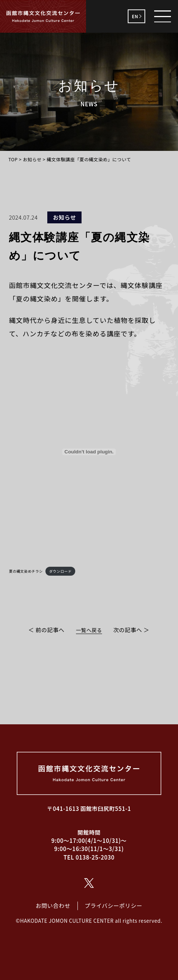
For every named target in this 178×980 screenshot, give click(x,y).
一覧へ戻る (89, 630)
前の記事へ (50, 630)
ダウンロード (61, 571)
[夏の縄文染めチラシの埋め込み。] (89, 452)
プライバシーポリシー (113, 905)
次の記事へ (128, 630)
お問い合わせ (53, 905)
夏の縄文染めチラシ (26, 571)
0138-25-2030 (95, 857)
